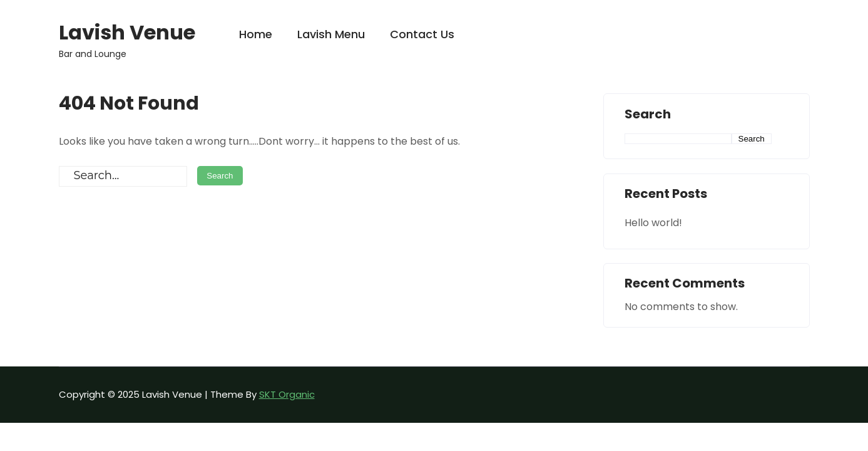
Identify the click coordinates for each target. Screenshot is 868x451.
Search (648, 115)
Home (256, 34)
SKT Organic (287, 394)
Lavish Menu (331, 34)
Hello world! (653, 223)
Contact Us (422, 34)
